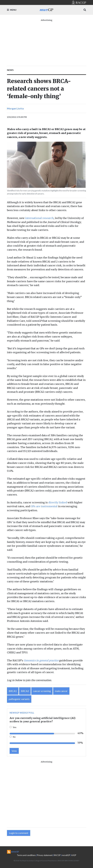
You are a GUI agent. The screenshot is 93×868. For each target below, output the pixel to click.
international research (39, 218)
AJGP (74, 855)
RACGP (57, 855)
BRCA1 (13, 691)
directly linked (58, 502)
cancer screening (42, 691)
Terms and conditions (26, 855)
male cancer (61, 691)
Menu (12, 10)
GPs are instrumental (44, 506)
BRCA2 (25, 691)
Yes (15, 727)
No (14, 737)
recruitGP (66, 855)
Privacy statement (45, 855)
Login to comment (19, 833)
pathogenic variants (19, 699)
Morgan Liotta (15, 108)
